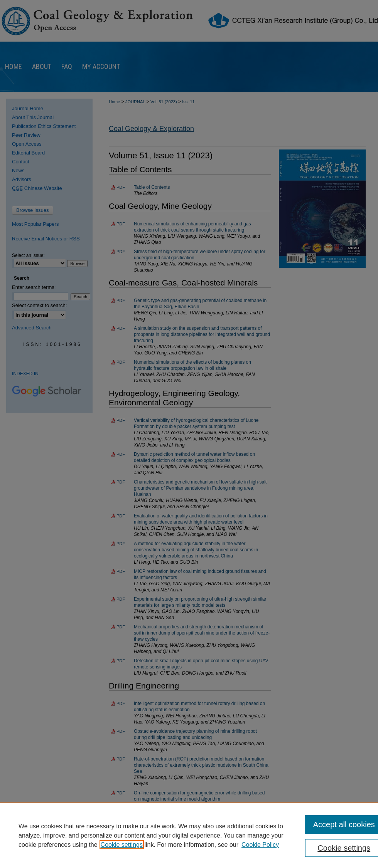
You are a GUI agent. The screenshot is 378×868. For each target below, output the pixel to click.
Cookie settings (122, 845)
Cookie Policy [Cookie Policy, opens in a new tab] (260, 845)
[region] (189, 835)
